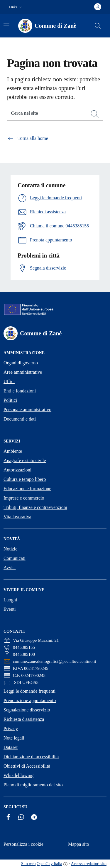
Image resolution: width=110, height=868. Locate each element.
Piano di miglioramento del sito (33, 785)
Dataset (11, 747)
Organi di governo (21, 363)
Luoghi (10, 600)
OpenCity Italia (49, 864)
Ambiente (13, 451)
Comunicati (15, 558)
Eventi (10, 609)
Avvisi (10, 568)
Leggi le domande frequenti (29, 691)
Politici (10, 400)
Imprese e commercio (24, 498)
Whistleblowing (18, 775)
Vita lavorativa (17, 517)
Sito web (28, 864)
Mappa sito (79, 844)
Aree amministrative (23, 372)
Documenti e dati (20, 419)
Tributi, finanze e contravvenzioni (35, 507)
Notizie (10, 549)
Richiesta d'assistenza (24, 719)
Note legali (14, 738)
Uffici (9, 381)
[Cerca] (95, 114)
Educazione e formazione (27, 489)
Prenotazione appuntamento (30, 700)
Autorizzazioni (17, 470)
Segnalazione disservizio (27, 710)
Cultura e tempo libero (25, 479)
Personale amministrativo (27, 410)
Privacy (11, 729)
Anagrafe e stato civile (25, 460)
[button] (16, 7)
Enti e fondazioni (20, 391)
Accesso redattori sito (89, 864)
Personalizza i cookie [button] (23, 844)
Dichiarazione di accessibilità (31, 757)
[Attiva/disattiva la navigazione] (6, 25)
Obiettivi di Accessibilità (27, 766)
